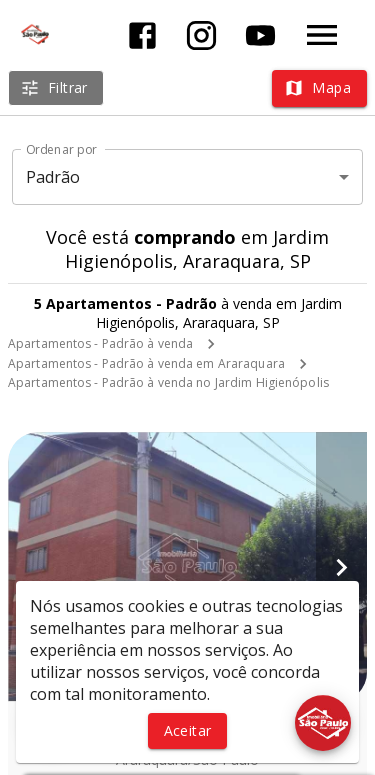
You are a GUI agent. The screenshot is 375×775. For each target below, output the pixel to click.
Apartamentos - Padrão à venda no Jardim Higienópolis (168, 382)
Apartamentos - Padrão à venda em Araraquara (146, 363)
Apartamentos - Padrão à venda (100, 343)
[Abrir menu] (322, 35)
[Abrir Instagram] (201, 35)
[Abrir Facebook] (142, 35)
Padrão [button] (53, 177)
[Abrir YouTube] (260, 35)
